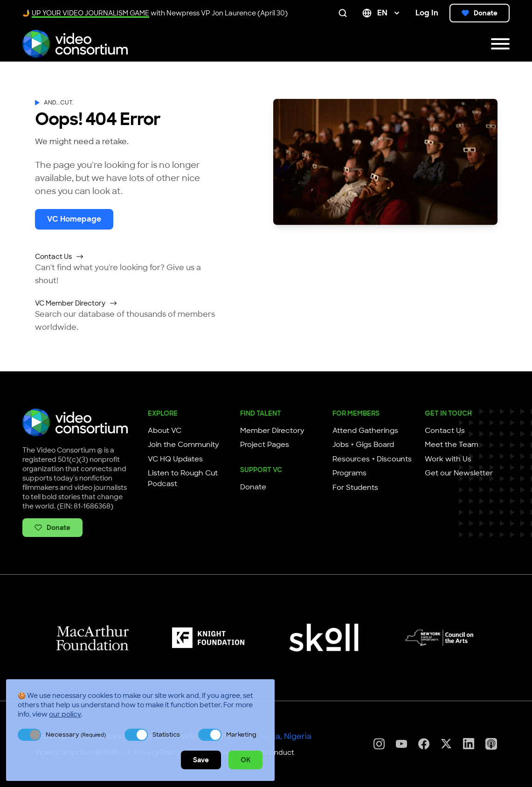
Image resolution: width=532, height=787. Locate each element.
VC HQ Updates (175, 459)
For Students (355, 488)
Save (201, 760)
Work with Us (448, 459)
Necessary (76, 735)
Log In (427, 13)
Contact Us (59, 257)
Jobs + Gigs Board (363, 445)
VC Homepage (74, 219)
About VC (165, 431)
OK (245, 760)
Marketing (241, 735)
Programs (349, 473)
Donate (480, 13)
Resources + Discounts (372, 459)
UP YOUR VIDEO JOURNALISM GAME (90, 13)
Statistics (166, 735)
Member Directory (272, 431)
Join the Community (183, 445)
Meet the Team (452, 445)
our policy (65, 714)
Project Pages (265, 445)
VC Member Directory (76, 303)
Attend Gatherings (365, 431)
